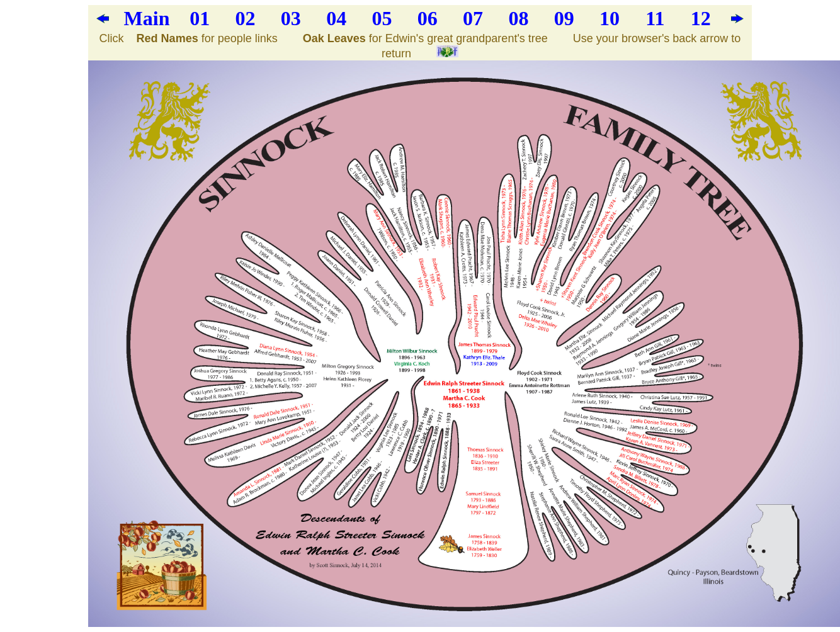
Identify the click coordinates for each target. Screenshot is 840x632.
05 (382, 18)
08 (518, 18)
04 (336, 18)
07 (473, 18)
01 (200, 18)
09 (564, 18)
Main (147, 18)
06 (428, 18)
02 (246, 18)
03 (291, 18)
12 (701, 18)
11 (655, 18)
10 (610, 18)
